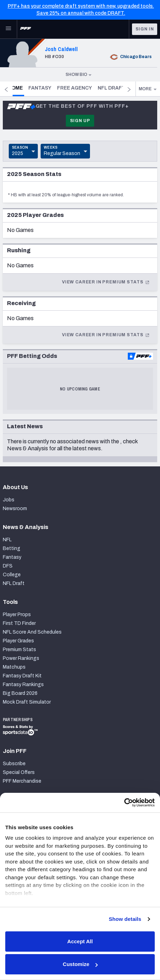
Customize (80, 964)
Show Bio (79, 75)
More (148, 89)
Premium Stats (19, 650)
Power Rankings (21, 658)
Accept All (80, 941)
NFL (7, 540)
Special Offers (19, 772)
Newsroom (15, 509)
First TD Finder (19, 623)
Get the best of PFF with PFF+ (68, 106)
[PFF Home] (26, 29)
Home (25, 88)
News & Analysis (27, 448)
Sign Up (80, 121)
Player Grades (18, 641)
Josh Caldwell (61, 49)
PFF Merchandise (22, 781)
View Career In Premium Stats (106, 282)
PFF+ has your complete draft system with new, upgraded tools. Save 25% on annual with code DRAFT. (81, 10)
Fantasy (49, 88)
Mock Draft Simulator (27, 702)
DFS (8, 566)
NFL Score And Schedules (32, 632)
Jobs (9, 500)
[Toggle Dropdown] (23, 151)
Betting (12, 548)
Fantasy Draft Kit (22, 676)
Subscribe (14, 764)
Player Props (17, 615)
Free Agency (83, 88)
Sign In (145, 29)
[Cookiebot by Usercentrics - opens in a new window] (124, 803)
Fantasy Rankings (23, 685)
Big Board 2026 (20, 693)
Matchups (14, 667)
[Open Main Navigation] (8, 29)
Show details (125, 919)
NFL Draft (14, 583)
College (12, 575)
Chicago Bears (130, 57)
